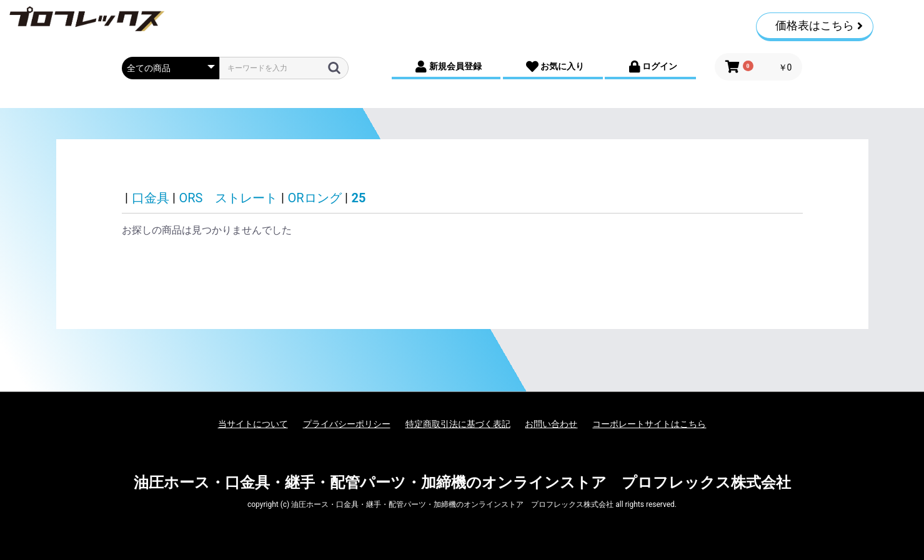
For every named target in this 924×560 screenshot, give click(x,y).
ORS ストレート (229, 198)
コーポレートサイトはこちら (649, 424)
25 (359, 198)
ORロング (314, 198)
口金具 (151, 198)
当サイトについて (253, 424)
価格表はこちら (819, 25)
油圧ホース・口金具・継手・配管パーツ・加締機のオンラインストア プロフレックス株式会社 (462, 483)
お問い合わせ (551, 424)
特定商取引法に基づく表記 (458, 424)
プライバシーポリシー (347, 424)
